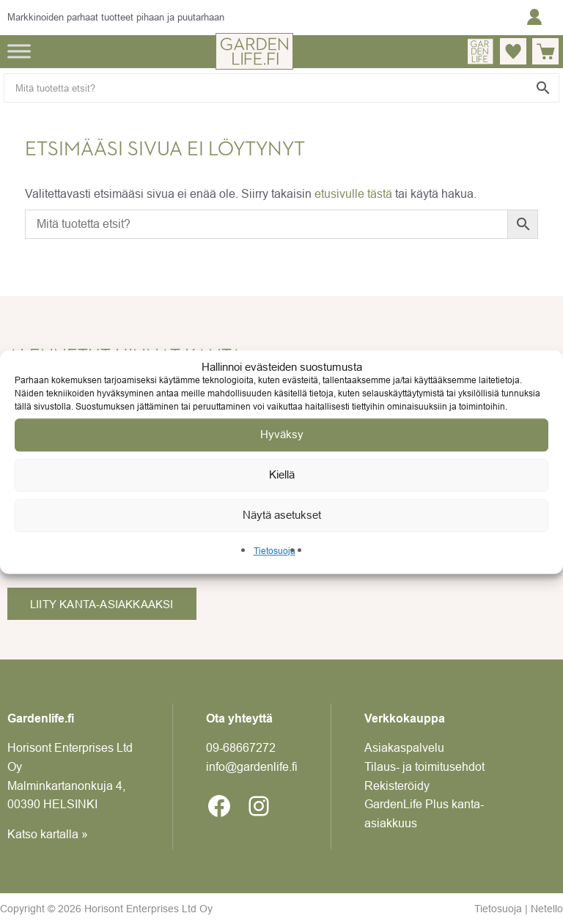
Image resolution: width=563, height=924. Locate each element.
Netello (547, 909)
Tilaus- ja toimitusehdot (424, 766)
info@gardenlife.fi (252, 766)
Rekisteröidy (397, 786)
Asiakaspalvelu (404, 747)
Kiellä (282, 474)
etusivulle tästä (353, 193)
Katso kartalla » (48, 834)
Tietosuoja (275, 551)
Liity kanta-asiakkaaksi (102, 604)
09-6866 (241, 747)
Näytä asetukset (282, 515)
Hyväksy (282, 434)
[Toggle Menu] (19, 51)
